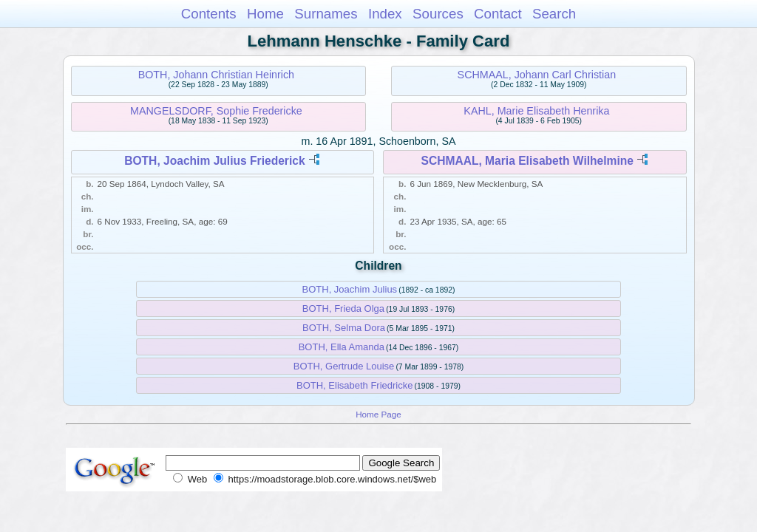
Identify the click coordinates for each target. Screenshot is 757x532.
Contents (209, 14)
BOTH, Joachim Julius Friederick (214, 161)
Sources (438, 14)
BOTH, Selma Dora (344, 328)
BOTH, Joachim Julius (350, 289)
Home (265, 14)
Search (554, 14)
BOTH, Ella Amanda (342, 347)
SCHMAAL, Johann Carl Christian (537, 75)
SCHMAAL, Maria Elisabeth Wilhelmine (527, 161)
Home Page (378, 414)
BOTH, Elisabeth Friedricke (355, 385)
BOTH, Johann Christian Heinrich (216, 75)
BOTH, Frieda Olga (343, 308)
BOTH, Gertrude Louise (344, 366)
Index (385, 14)
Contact (498, 14)
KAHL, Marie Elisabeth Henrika (536, 111)
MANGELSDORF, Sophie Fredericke (216, 111)
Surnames (326, 14)
